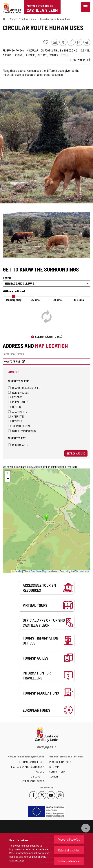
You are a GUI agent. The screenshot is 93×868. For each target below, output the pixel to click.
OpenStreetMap (39, 571)
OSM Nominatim (81, 571)
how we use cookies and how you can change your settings (29, 857)
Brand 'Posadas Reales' (24, 388)
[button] (8, 473)
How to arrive (12, 361)
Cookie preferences (69, 861)
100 (79, 300)
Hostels (15, 421)
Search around (76, 453)
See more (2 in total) (49, 337)
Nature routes (29, 19)
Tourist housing (20, 426)
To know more (78, 60)
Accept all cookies (69, 839)
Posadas (15, 397)
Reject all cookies (69, 850)
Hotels (14, 407)
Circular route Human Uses (55, 19)
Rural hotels (18, 402)
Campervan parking (22, 431)
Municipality (14, 300)
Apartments (18, 412)
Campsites (16, 416)
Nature (14, 19)
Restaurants (18, 445)
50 (58, 300)
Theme (7, 277)
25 (35, 300)
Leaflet (17, 571)
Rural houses (19, 392)
